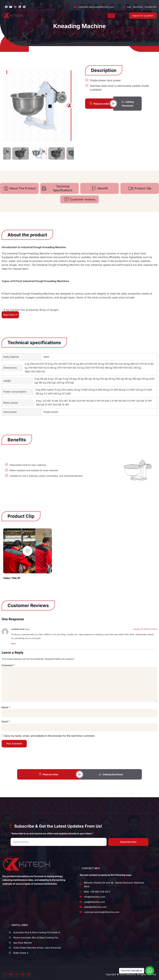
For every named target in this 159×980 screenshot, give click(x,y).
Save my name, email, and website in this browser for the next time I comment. (50, 736)
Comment (8, 665)
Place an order (99, 104)
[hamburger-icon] (111, 16)
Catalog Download (128, 103)
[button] (6, 106)
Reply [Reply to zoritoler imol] (14, 644)
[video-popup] (28, 551)
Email (6, 722)
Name (6, 707)
